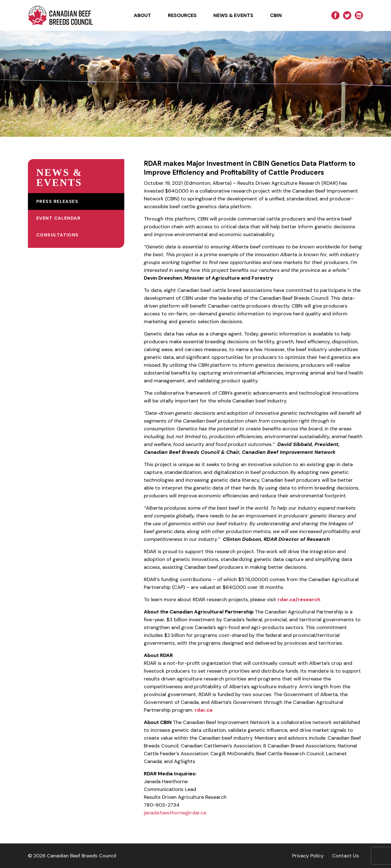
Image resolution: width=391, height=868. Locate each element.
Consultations (58, 235)
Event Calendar (58, 218)
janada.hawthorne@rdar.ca (175, 813)
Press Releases (57, 201)
